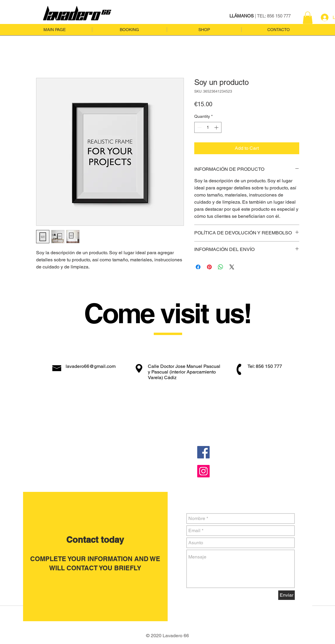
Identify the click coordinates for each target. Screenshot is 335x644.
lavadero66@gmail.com (91, 366)
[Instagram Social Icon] (203, 471)
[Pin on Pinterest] (209, 267)
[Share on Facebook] (198, 267)
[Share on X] (232, 267)
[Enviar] (287, 595)
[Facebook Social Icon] (203, 452)
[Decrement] (199, 127)
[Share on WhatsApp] (221, 267)
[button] (308, 18)
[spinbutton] (208, 127)
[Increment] (217, 127)
